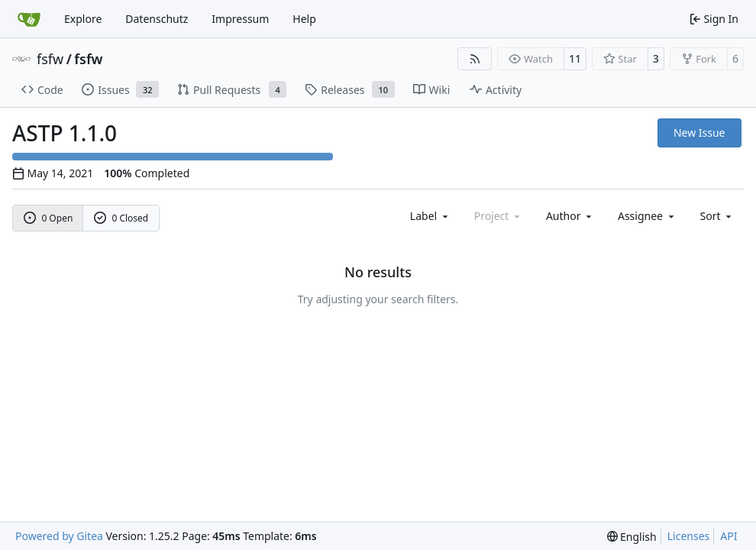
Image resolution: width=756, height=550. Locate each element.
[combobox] (430, 216)
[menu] (717, 216)
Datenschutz (157, 19)
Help (304, 19)
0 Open (48, 218)
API (729, 536)
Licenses (689, 536)
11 (575, 58)
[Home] (29, 19)
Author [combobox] (570, 216)
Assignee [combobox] (647, 216)
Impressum (240, 19)
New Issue (699, 133)
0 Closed (121, 218)
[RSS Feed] (475, 59)
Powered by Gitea (59, 536)
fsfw (50, 59)
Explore (83, 19)
